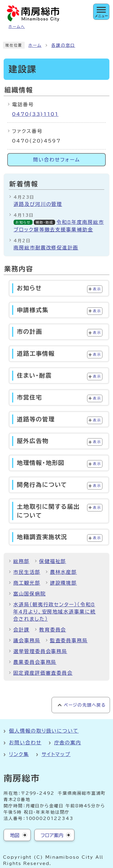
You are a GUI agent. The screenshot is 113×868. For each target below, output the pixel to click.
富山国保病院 (30, 594)
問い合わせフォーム (56, 160)
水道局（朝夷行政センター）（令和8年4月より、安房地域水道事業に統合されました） (55, 612)
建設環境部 (64, 583)
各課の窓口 (63, 45)
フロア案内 (52, 835)
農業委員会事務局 (35, 662)
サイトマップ (56, 754)
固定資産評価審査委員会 (43, 673)
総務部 (21, 561)
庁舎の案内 (68, 743)
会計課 (21, 630)
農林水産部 (64, 572)
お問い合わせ (25, 743)
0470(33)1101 (35, 114)
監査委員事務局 (69, 640)
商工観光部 (27, 583)
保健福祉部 (53, 561)
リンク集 (19, 754)
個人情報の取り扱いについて (44, 731)
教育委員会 (53, 630)
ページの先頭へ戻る (85, 705)
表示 (97, 289)
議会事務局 (27, 640)
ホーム (35, 45)
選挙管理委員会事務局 (40, 651)
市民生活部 (27, 572)
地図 (15, 835)
